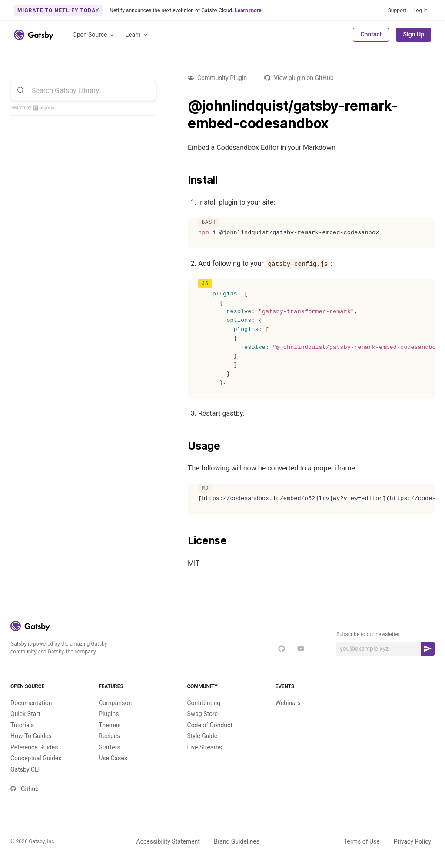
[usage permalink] (183, 446)
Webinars (288, 703)
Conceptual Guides (36, 758)
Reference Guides (34, 747)
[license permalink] (183, 541)
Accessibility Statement (168, 841)
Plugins (109, 714)
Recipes (109, 736)
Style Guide (202, 736)
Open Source (94, 35)
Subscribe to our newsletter (368, 634)
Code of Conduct (210, 725)
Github (25, 789)
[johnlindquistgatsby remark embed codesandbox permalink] (183, 106)
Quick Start (25, 714)
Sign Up (413, 34)
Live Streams (204, 747)
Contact (371, 34)
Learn (137, 35)
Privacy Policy (412, 841)
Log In (420, 10)
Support (397, 10)
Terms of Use (362, 841)
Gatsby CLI (25, 769)
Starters (110, 747)
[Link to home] (34, 35)
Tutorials (22, 725)
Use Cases (113, 758)
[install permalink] (183, 180)
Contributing (204, 703)
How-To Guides (31, 736)
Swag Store (202, 714)
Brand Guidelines (237, 841)
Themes (110, 725)
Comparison (115, 703)
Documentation (31, 703)
